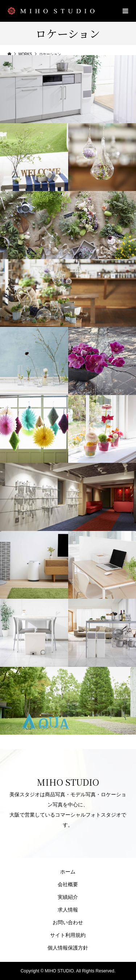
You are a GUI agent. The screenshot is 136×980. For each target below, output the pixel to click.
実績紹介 (68, 897)
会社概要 (68, 884)
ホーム (68, 872)
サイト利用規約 (68, 935)
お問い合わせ (68, 922)
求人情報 (68, 910)
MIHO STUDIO (68, 782)
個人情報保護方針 (68, 948)
